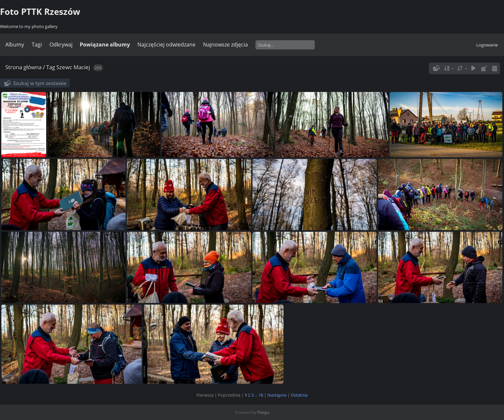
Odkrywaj (61, 45)
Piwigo (263, 412)
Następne (277, 395)
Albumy (15, 45)
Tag (51, 67)
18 (261, 395)
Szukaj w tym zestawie (40, 83)
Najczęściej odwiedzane (166, 45)
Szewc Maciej (73, 67)
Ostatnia (299, 395)
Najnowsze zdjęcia (225, 45)
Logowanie (487, 45)
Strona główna (23, 67)
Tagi (37, 45)
